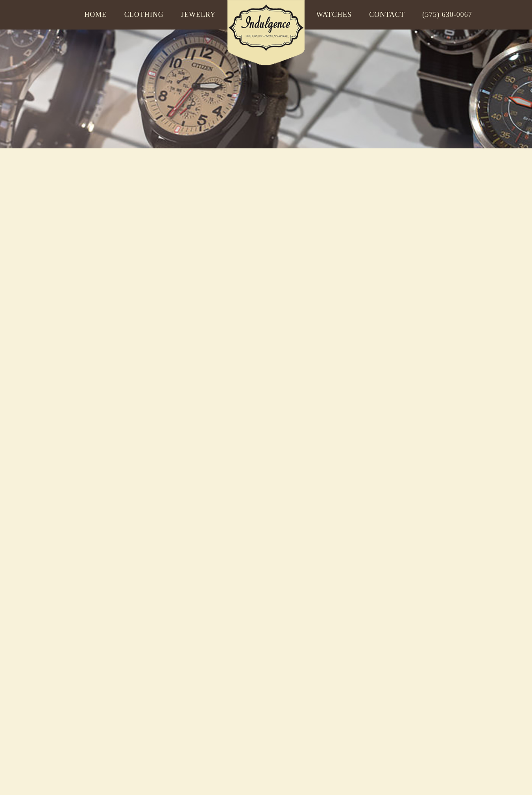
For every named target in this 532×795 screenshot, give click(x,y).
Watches (334, 15)
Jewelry (198, 15)
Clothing (144, 15)
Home (95, 15)
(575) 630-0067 (447, 15)
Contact (387, 15)
